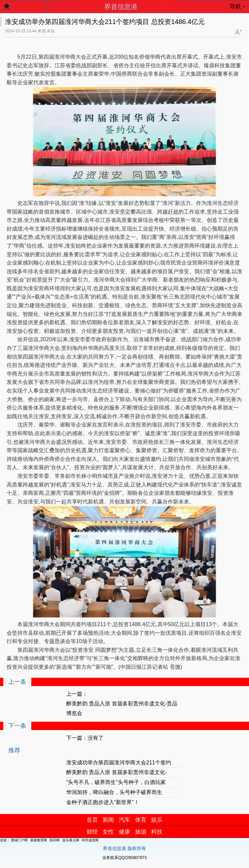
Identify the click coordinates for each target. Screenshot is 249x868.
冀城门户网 (19, 840)
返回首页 (10, 8)
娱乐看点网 (71, 840)
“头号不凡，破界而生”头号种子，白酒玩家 (116, 782)
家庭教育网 (39, 840)
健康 (124, 832)
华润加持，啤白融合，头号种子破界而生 (114, 792)
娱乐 (157, 820)
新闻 (108, 820)
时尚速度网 (90, 840)
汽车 (124, 820)
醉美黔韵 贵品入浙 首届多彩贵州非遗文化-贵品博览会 (122, 708)
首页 (92, 820)
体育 (141, 820)
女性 (108, 832)
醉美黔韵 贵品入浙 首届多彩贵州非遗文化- (117, 772)
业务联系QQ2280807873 (124, 858)
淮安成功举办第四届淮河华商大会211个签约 (119, 763)
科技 (157, 832)
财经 (92, 832)
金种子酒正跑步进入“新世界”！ (103, 802)
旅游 (141, 832)
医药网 (55, 840)
